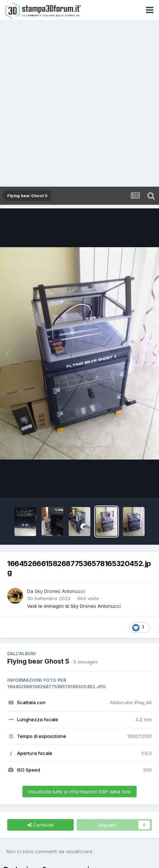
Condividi (41, 825)
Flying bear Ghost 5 (38, 661)
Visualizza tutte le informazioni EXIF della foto (79, 792)
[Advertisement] (79, 103)
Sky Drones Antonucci (60, 591)
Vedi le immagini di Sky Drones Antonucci (74, 606)
